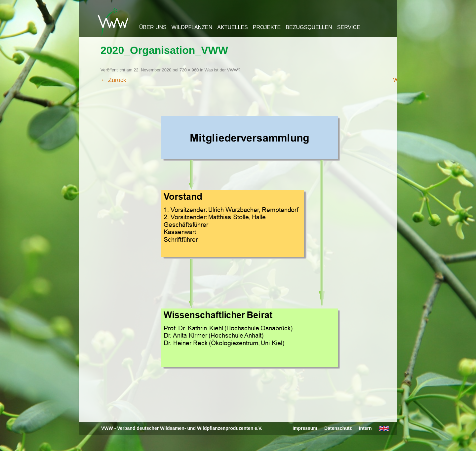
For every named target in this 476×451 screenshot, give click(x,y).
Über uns (153, 27)
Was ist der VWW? (223, 70)
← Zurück (113, 80)
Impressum (305, 428)
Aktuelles (232, 27)
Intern (365, 428)
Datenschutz (338, 428)
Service (349, 27)
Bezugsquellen (309, 27)
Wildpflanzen (192, 27)
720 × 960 (189, 70)
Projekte (267, 27)
